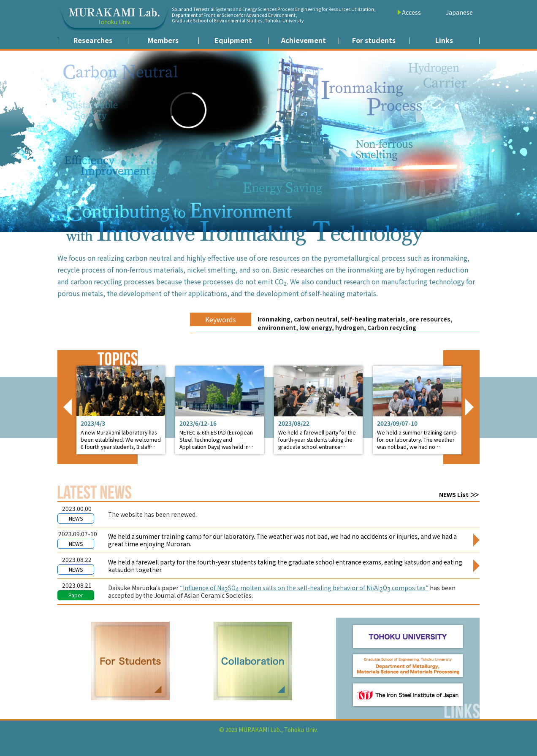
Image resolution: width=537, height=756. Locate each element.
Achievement (304, 40)
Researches (93, 40)
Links (444, 40)
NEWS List (454, 494)
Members (163, 40)
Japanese (459, 12)
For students (374, 40)
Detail (121, 410)
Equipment (233, 40)
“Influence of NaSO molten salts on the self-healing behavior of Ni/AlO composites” (304, 588)
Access (411, 12)
